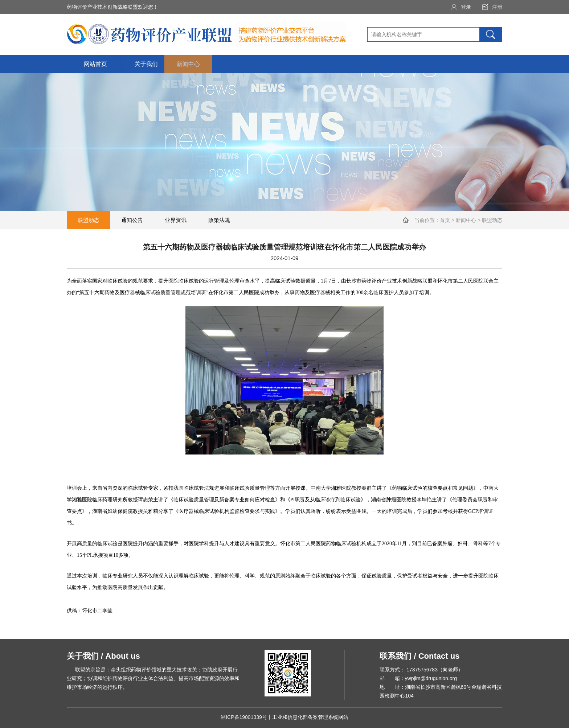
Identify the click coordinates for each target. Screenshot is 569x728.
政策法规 (219, 220)
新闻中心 (466, 220)
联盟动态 (89, 220)
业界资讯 (176, 220)
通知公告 (132, 220)
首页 (445, 220)
